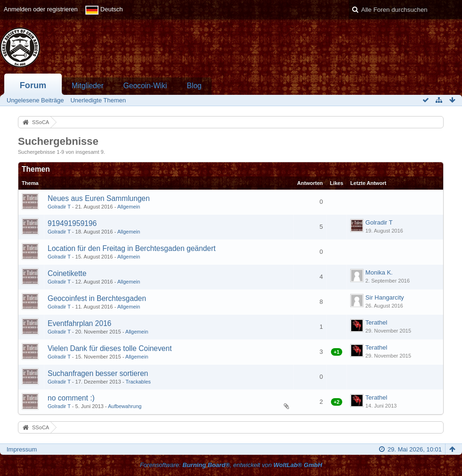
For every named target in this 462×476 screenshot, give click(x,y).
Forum (33, 85)
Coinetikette (67, 273)
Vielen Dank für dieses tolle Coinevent (110, 348)
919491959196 (72, 223)
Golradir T (59, 207)
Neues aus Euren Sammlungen (99, 198)
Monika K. (379, 272)
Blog (194, 86)
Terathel (376, 322)
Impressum (22, 449)
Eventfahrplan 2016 (79, 323)
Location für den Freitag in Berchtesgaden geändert (132, 248)
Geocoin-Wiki (145, 86)
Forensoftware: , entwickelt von (231, 465)
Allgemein (129, 207)
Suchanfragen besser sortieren (98, 373)
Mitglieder (88, 86)
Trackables (138, 382)
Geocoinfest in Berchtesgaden (97, 298)
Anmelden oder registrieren (41, 9)
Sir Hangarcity (385, 297)
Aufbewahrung (125, 406)
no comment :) (71, 398)
